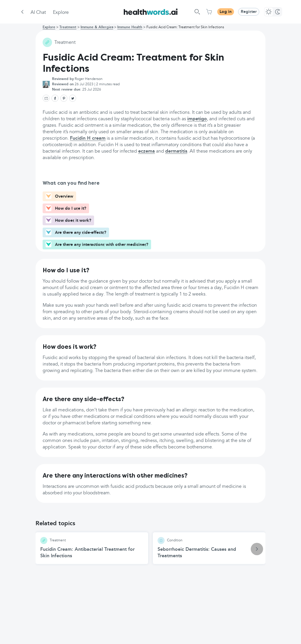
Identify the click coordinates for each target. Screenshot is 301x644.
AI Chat (38, 13)
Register (249, 12)
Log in (226, 12)
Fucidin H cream (88, 139)
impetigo (197, 119)
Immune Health (130, 27)
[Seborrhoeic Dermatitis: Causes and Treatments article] (209, 548)
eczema (147, 151)
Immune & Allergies (97, 27)
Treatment (68, 27)
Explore (61, 13)
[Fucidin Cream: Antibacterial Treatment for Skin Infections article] (92, 548)
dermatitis (176, 151)
